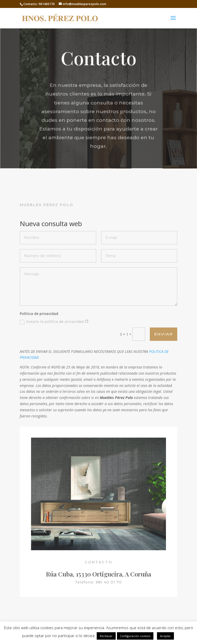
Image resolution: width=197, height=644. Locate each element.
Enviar (164, 334)
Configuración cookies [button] (135, 636)
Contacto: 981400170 (39, 4)
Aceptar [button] (165, 636)
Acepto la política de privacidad (54, 322)
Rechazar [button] (106, 636)
